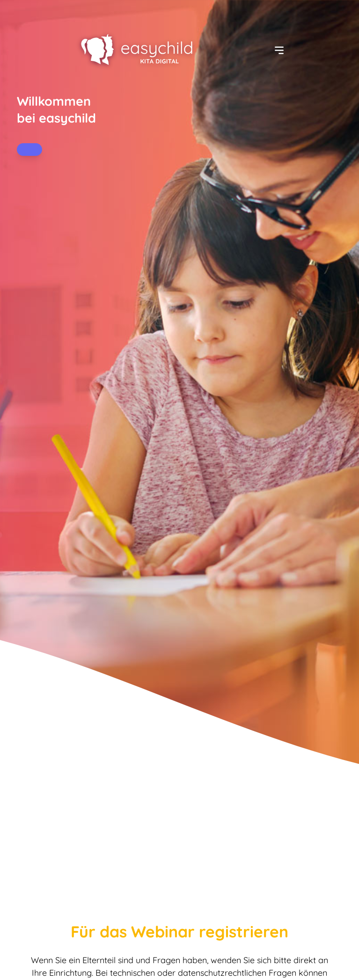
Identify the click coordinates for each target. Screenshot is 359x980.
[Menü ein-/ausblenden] (279, 50)
